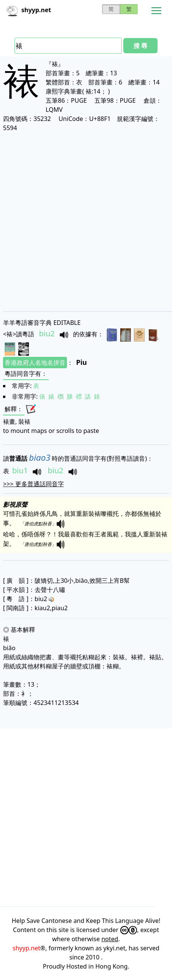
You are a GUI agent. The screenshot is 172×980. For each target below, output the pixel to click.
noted (110, 939)
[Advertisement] (86, 221)
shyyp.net (26, 948)
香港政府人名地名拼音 (35, 363)
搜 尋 (140, 46)
